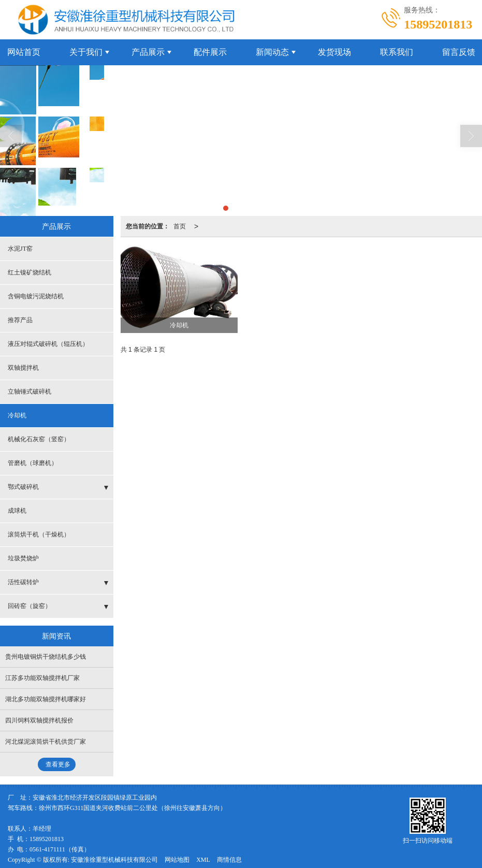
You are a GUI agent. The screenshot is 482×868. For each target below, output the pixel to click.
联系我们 (397, 52)
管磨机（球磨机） (33, 462)
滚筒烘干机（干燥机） (39, 534)
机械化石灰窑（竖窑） (39, 439)
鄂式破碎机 (23, 486)
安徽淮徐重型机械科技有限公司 (114, 859)
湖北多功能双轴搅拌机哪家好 (46, 699)
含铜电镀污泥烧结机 (36, 296)
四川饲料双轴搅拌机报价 (39, 720)
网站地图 (177, 859)
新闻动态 (272, 52)
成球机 (17, 510)
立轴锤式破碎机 (30, 391)
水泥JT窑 (20, 248)
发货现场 (334, 52)
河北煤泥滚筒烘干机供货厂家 (46, 741)
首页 (180, 226)
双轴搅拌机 (23, 367)
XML (203, 859)
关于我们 (86, 52)
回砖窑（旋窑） (30, 605)
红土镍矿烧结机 (30, 272)
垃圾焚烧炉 (23, 558)
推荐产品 (20, 320)
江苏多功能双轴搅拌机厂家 (42, 677)
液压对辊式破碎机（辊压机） (48, 343)
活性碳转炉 (23, 582)
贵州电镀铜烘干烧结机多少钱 (46, 656)
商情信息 (229, 859)
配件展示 (210, 52)
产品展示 (148, 52)
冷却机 (17, 415)
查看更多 (58, 764)
